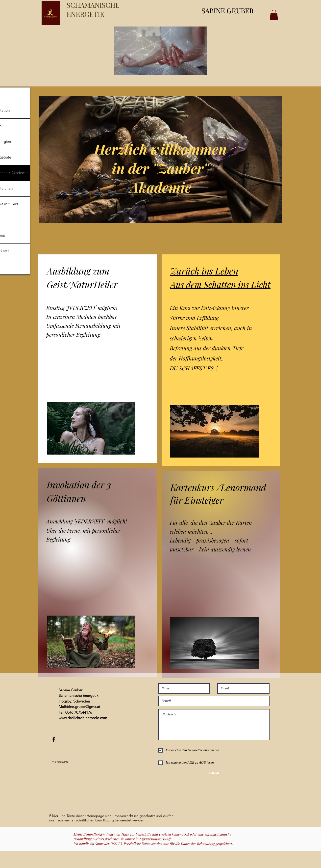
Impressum (59, 761)
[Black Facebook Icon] (54, 739)
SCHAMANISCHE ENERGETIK (93, 9)
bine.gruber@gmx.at (84, 707)
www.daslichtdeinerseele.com (83, 718)
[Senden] (214, 773)
